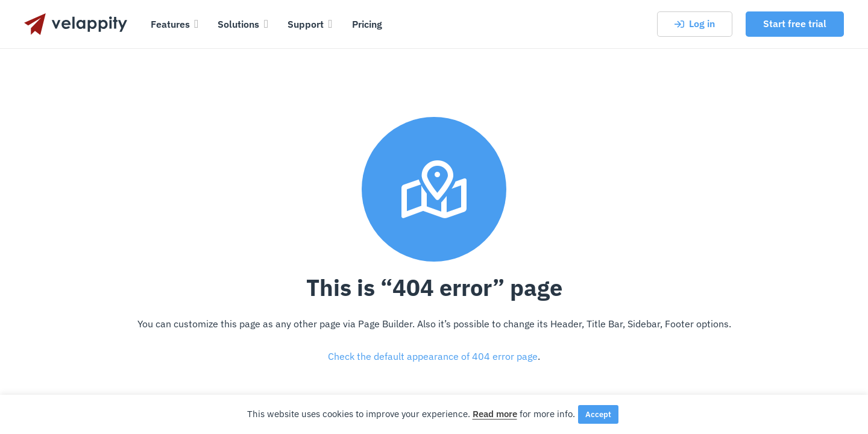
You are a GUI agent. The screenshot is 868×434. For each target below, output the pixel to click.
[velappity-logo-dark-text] (76, 24)
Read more (495, 414)
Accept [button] (598, 414)
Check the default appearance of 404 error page (433, 356)
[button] (194, 24)
